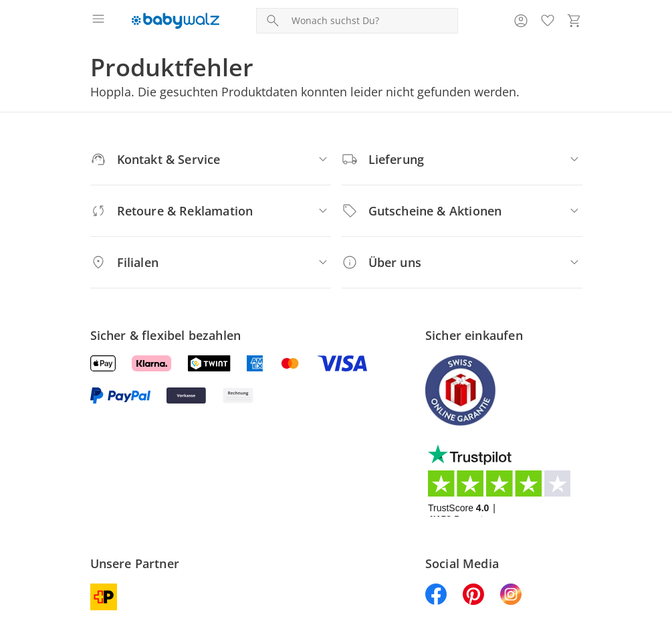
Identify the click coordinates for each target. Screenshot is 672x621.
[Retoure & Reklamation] (211, 211)
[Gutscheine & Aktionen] (462, 211)
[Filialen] (211, 262)
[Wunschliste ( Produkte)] (548, 21)
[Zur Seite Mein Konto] (521, 21)
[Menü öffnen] (98, 21)
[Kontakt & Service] (211, 159)
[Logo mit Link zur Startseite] (176, 21)
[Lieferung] (462, 159)
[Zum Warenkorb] (574, 21)
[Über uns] (462, 262)
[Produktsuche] (372, 21)
